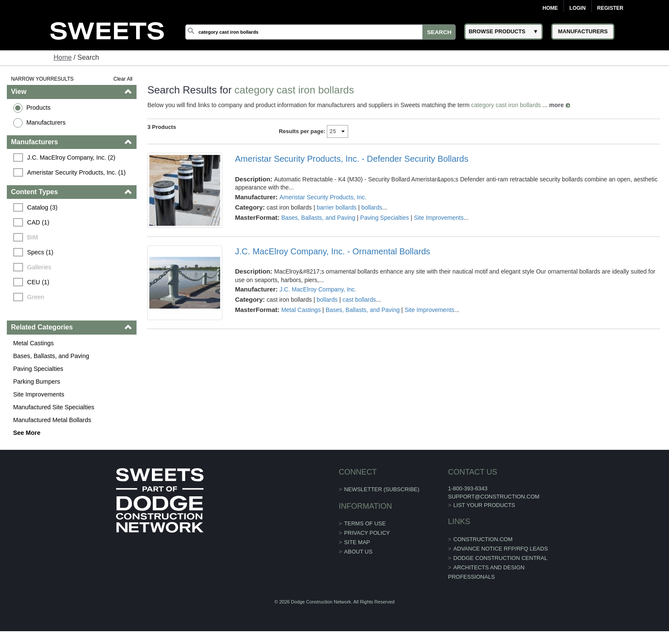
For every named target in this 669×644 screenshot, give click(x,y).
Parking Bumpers (37, 382)
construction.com (483, 539)
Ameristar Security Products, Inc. (323, 197)
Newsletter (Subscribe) (382, 489)
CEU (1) (38, 282)
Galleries (39, 267)
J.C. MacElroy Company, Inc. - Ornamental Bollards (333, 251)
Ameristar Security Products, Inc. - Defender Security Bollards (352, 159)
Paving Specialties (38, 369)
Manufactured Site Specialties (54, 407)
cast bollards (359, 300)
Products (39, 108)
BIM (33, 237)
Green (36, 297)
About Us (358, 552)
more (556, 105)
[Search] (320, 32)
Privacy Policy (367, 533)
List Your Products (484, 505)
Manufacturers (46, 122)
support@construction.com (494, 497)
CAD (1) (38, 222)
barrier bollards (336, 207)
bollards (372, 207)
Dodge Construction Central (500, 558)
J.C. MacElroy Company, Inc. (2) (71, 157)
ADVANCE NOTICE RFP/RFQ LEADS (501, 549)
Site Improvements (39, 394)
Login (578, 8)
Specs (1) (41, 252)
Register (610, 8)
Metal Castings (33, 343)
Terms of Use (365, 523)
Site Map (357, 542)
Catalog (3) (42, 207)
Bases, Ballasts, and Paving (51, 356)
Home (550, 8)
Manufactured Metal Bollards (52, 420)
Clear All (123, 79)
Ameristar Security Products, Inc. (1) (77, 172)
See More (27, 433)
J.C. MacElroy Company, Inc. (318, 289)
